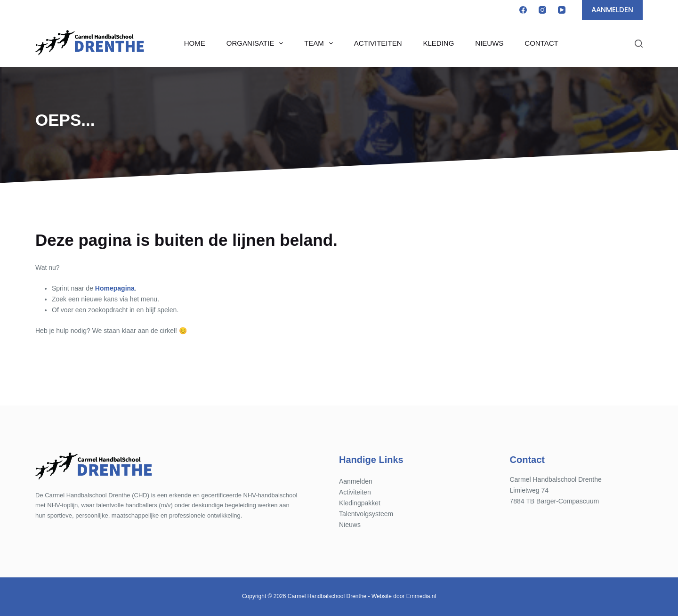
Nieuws (489, 43)
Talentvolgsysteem (366, 514)
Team (320, 43)
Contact (541, 43)
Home (195, 43)
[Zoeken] (639, 44)
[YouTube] (562, 10)
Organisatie (257, 43)
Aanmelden (356, 481)
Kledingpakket (360, 503)
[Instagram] (542, 10)
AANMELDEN (612, 10)
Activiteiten (378, 43)
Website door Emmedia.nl (404, 596)
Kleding (439, 43)
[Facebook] (523, 10)
